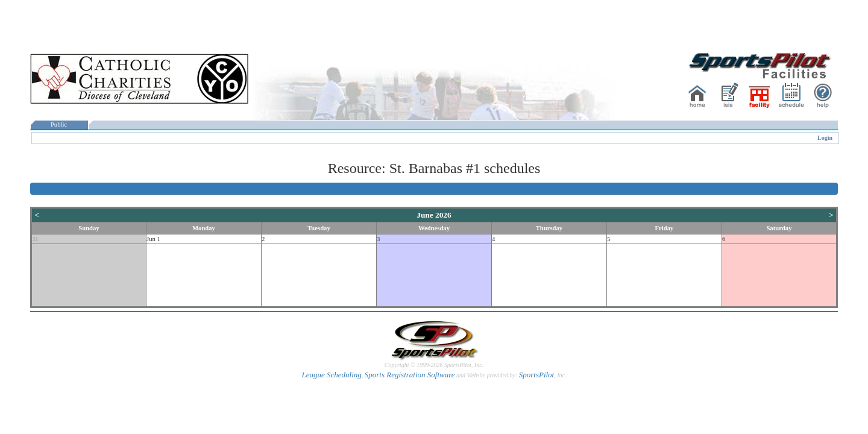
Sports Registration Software (410, 375)
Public (59, 124)
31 (35, 239)
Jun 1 (153, 239)
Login (825, 138)
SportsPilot (537, 375)
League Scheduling (331, 375)
